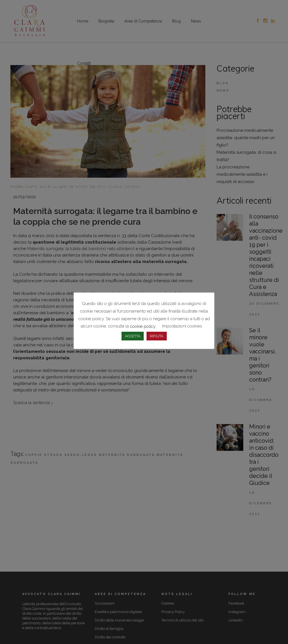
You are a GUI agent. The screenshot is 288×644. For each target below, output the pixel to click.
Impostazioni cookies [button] (182, 326)
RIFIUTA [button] (157, 336)
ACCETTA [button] (133, 336)
